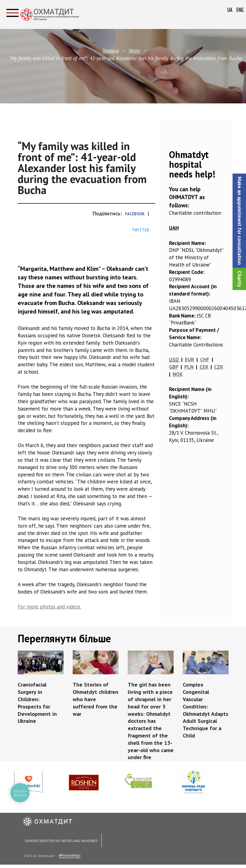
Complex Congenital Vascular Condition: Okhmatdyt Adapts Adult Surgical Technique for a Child (205, 710)
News (134, 51)
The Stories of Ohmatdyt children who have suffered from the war (96, 699)
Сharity (240, 279)
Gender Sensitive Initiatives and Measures (61, 841)
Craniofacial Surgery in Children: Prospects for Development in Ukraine (38, 703)
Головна (111, 51)
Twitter (140, 230)
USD (174, 360)
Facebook (135, 214)
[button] (239, 221)
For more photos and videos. (50, 607)
